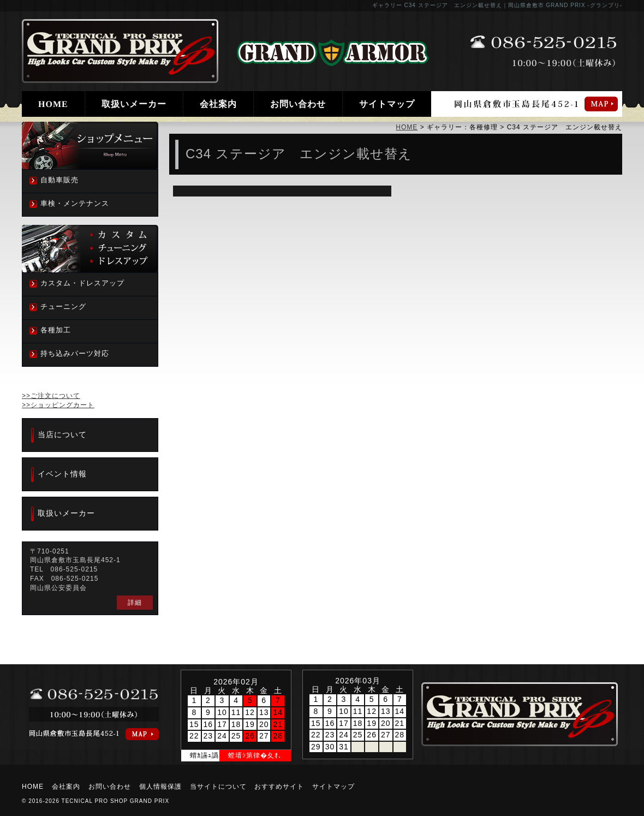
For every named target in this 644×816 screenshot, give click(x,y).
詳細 (135, 603)
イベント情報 (62, 474)
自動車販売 (59, 180)
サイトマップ (387, 104)
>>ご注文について (51, 396)
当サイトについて (218, 787)
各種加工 (56, 330)
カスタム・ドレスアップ (82, 283)
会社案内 (218, 104)
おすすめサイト (279, 787)
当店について (62, 434)
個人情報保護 (160, 787)
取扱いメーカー (134, 104)
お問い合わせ (298, 104)
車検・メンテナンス (75, 203)
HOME (53, 104)
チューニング (63, 306)
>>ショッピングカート (58, 405)
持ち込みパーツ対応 (75, 353)
